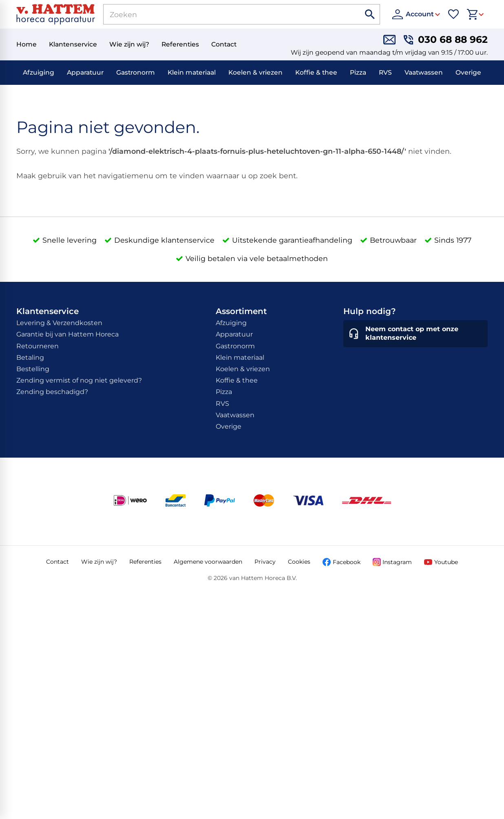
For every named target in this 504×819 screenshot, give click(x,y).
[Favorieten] (453, 14)
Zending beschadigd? (52, 392)
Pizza (358, 72)
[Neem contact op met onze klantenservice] (416, 334)
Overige (468, 72)
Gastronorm (136, 72)
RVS (385, 72)
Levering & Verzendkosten (59, 323)
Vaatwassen (424, 72)
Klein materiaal (192, 72)
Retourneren (38, 346)
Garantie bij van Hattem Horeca (67, 334)
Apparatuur (85, 72)
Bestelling (33, 369)
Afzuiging (39, 72)
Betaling (30, 357)
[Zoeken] (222, 14)
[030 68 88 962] (446, 40)
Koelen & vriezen (255, 72)
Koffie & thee (316, 72)
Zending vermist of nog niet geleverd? (79, 380)
